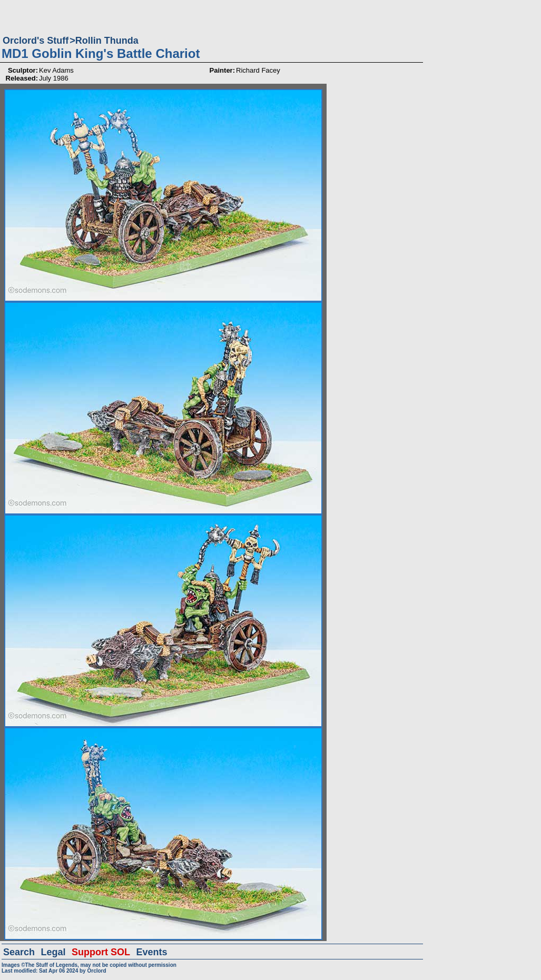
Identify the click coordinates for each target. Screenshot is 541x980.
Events (151, 952)
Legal (53, 952)
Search (19, 952)
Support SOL (101, 952)
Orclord (96, 971)
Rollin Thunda (107, 41)
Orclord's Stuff (36, 41)
